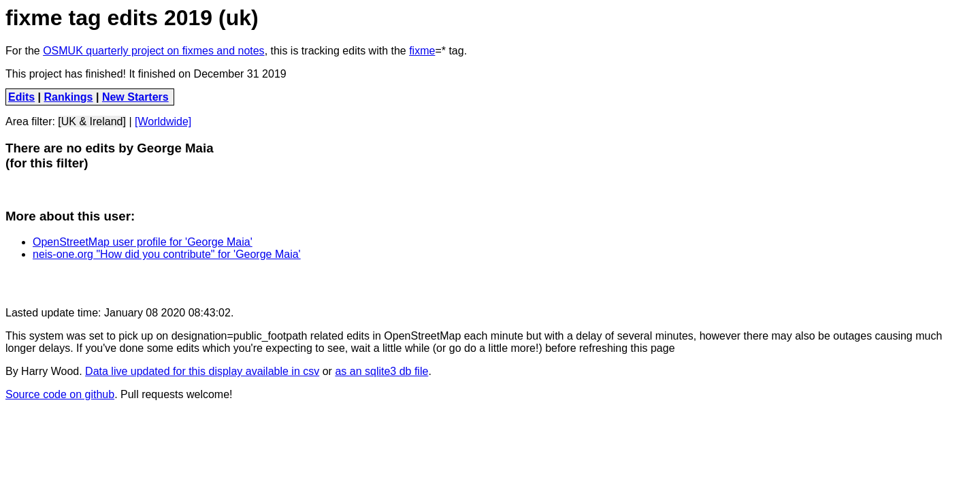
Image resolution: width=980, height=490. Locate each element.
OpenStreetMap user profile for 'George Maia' (143, 242)
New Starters (135, 97)
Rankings (69, 97)
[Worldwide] (163, 121)
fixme (422, 51)
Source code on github (60, 394)
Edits (21, 97)
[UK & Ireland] (92, 121)
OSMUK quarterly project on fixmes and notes (153, 51)
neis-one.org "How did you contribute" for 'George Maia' (167, 254)
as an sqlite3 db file (381, 371)
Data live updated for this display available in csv (202, 371)
